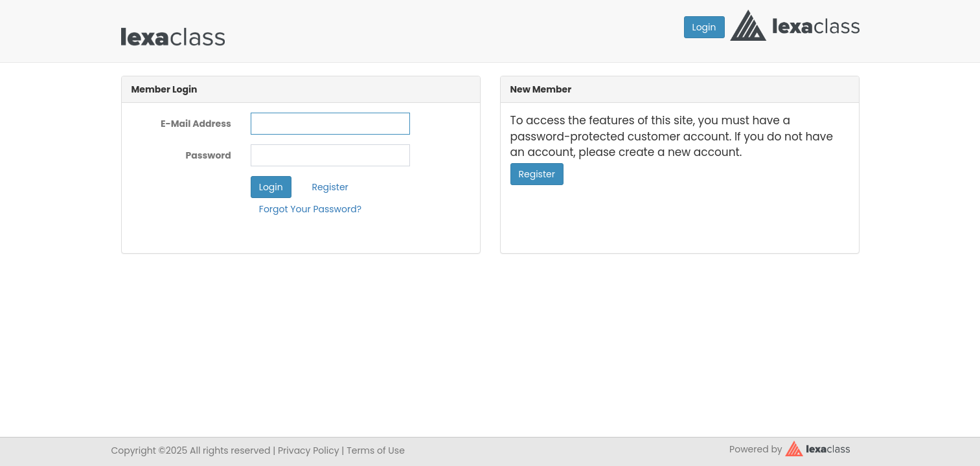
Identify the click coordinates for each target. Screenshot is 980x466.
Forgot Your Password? (310, 209)
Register (330, 187)
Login (704, 27)
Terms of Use (376, 450)
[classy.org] (817, 448)
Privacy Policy (309, 450)
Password (208, 155)
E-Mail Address (196, 124)
